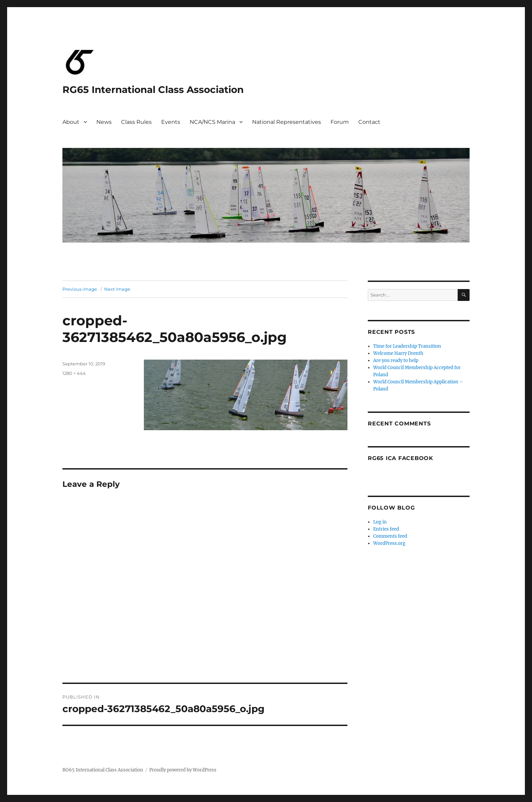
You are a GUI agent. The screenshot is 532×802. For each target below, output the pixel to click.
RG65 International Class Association (153, 90)
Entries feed (386, 529)
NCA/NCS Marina (212, 122)
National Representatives (287, 122)
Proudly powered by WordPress (183, 770)
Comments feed (390, 536)
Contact (369, 122)
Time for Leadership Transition (407, 346)
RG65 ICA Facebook (401, 458)
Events (171, 122)
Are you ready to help (396, 360)
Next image (117, 289)
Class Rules (136, 122)
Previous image (80, 289)
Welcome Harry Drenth (398, 353)
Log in (380, 522)
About (71, 122)
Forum (340, 122)
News (104, 122)
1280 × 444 (74, 373)
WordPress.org (389, 543)
